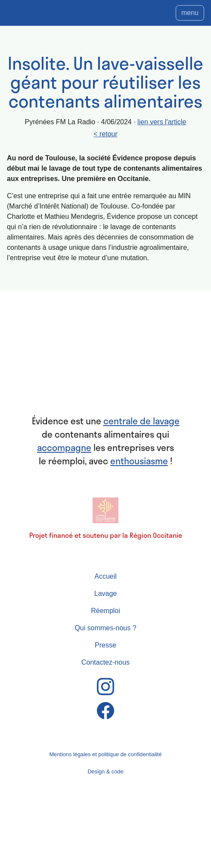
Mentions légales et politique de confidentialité (105, 754)
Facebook (105, 711)
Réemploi (105, 611)
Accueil (105, 576)
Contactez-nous (105, 662)
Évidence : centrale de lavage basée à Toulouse (105, 362)
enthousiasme (139, 461)
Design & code (105, 771)
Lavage (106, 593)
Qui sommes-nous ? (105, 628)
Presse (105, 645)
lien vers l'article (162, 122)
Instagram (105, 687)
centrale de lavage (141, 421)
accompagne (64, 448)
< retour (105, 134)
